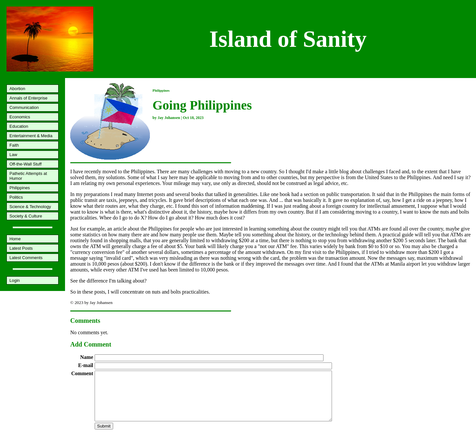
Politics (16, 197)
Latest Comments (26, 258)
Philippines (20, 188)
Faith (14, 145)
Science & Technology (30, 207)
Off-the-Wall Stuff (26, 164)
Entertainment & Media (31, 136)
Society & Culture (26, 216)
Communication (24, 107)
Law (13, 155)
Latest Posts (21, 248)
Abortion (17, 89)
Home (15, 239)
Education (19, 126)
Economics (20, 117)
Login (15, 280)
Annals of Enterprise (28, 98)
